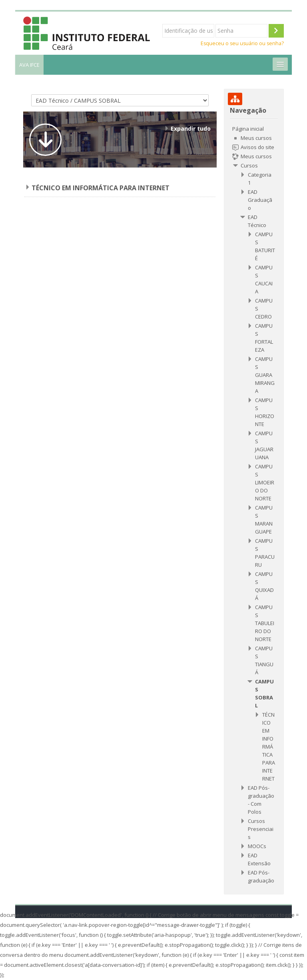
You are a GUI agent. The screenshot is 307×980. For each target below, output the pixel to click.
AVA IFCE (29, 65)
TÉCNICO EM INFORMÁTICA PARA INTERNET (101, 188)
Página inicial (248, 129)
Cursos (249, 165)
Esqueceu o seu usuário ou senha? (242, 43)
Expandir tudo (191, 128)
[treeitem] (254, 505)
